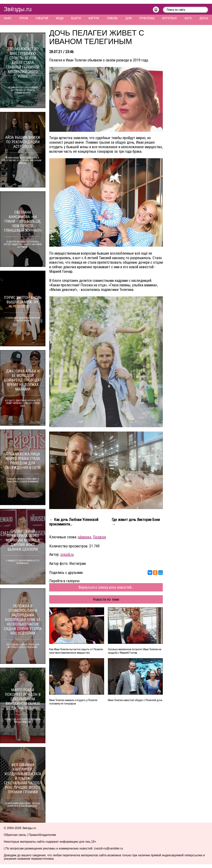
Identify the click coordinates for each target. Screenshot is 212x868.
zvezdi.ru (67, 554)
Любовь (112, 18)
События (42, 18)
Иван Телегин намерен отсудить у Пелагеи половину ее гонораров (73, 702)
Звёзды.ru (18, 9)
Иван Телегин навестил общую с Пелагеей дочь (135, 700)
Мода (60, 18)
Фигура (94, 18)
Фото (188, 18)
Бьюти (76, 18)
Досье (204, 18)
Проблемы (147, 18)
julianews (85, 537)
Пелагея (99, 537)
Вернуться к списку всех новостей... (106, 587)
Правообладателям (42, 835)
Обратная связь (15, 835)
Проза (24, 18)
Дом (129, 18)
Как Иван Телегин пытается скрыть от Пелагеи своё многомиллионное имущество (76, 651)
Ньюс (8, 18)
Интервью (169, 18)
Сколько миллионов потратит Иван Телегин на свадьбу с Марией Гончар (135, 651)
